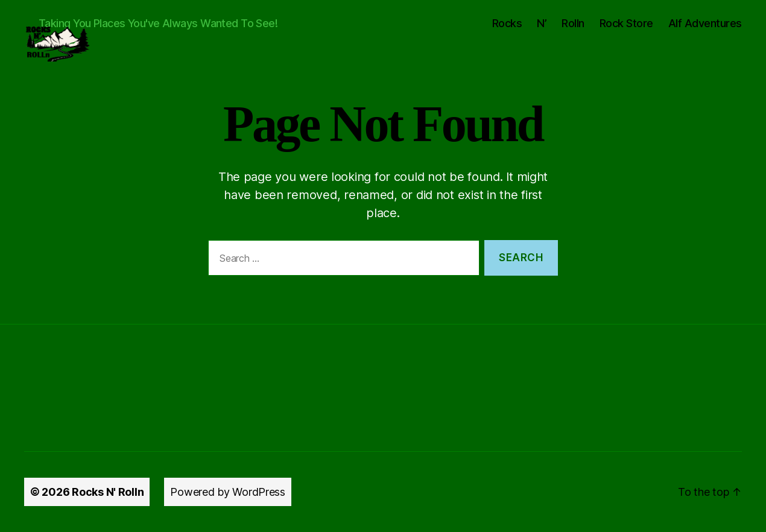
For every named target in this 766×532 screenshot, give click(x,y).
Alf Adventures (705, 23)
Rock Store (626, 23)
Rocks (507, 23)
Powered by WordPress (228, 492)
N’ (542, 23)
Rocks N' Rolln (108, 492)
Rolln (573, 23)
